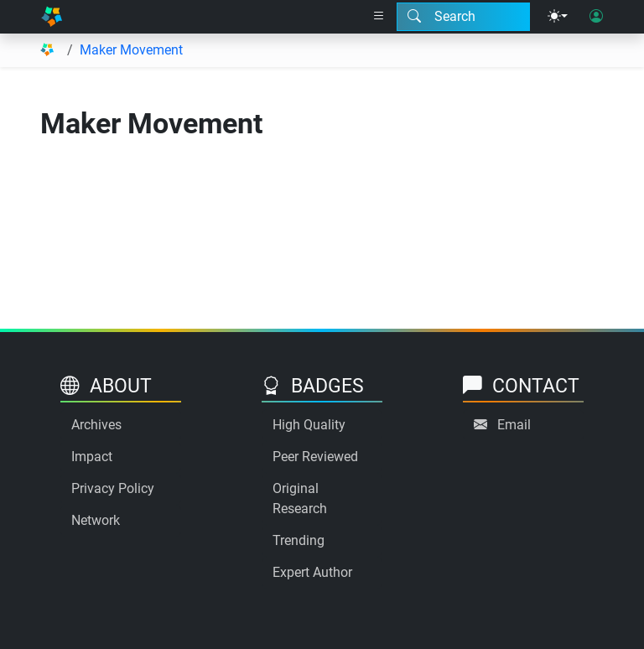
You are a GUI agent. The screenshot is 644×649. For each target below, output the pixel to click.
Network (96, 520)
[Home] (52, 17)
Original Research (300, 498)
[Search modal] (463, 17)
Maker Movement (131, 50)
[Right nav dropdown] (379, 17)
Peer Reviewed (315, 457)
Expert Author (312, 572)
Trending (299, 540)
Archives (96, 425)
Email (514, 425)
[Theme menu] (558, 17)
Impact (92, 457)
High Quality (309, 425)
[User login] (596, 17)
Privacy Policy (113, 488)
